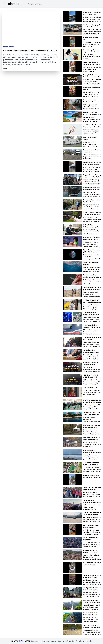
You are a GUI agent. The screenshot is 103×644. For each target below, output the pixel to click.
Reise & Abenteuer (9, 47)
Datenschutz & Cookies (66, 641)
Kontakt (89, 641)
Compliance (80, 641)
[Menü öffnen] (3, 4)
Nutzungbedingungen (49, 641)
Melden (5, 69)
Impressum (35, 641)
